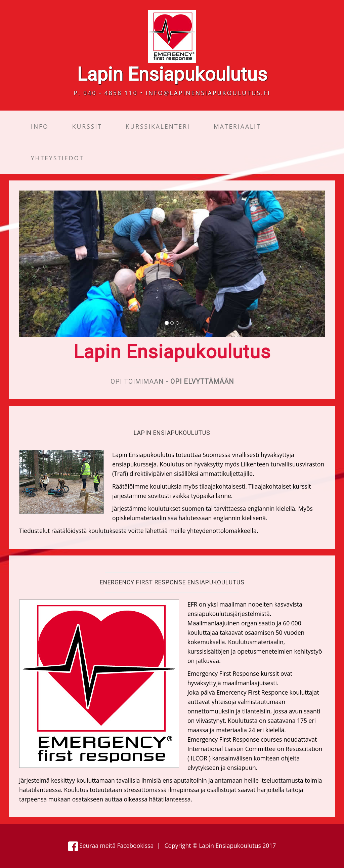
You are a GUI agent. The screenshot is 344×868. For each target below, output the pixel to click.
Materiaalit (237, 126)
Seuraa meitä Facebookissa (111, 845)
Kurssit (87, 126)
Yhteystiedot (57, 158)
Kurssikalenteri (158, 126)
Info (40, 126)
